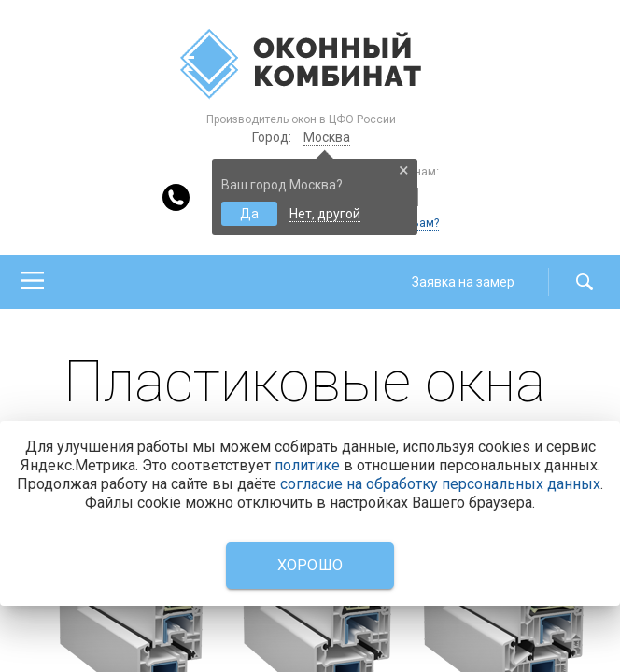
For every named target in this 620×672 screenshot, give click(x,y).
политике (307, 465)
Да (249, 214)
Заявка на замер (463, 282)
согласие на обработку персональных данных (440, 484)
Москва (327, 137)
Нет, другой (325, 214)
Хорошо (310, 565)
